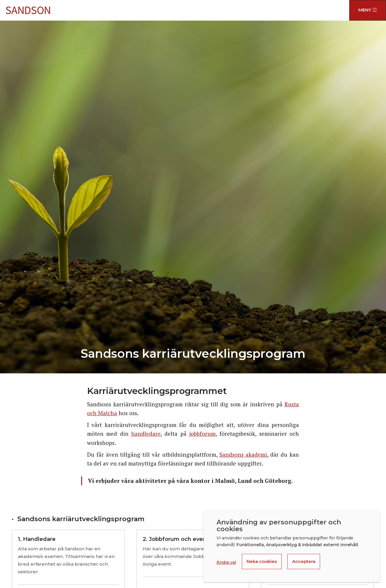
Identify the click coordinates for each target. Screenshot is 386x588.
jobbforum (202, 434)
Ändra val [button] (226, 562)
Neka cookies (262, 561)
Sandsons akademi (243, 454)
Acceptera (304, 561)
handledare (146, 434)
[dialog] (292, 546)
